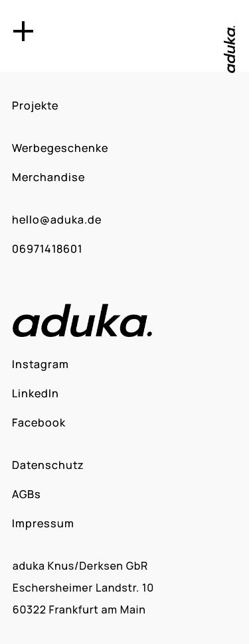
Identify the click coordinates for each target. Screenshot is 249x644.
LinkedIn (36, 393)
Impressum (43, 523)
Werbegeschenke (60, 148)
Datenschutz (48, 465)
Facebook (39, 422)
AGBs (27, 494)
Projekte (35, 105)
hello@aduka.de (57, 220)
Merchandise (48, 177)
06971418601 (47, 249)
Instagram (41, 364)
